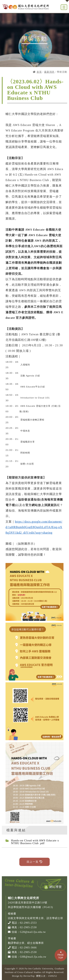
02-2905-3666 (28, 948)
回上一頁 (34, 862)
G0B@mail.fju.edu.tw (33, 957)
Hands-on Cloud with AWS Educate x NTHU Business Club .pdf (35, 842)
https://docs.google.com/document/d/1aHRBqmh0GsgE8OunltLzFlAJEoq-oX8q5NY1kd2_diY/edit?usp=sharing (34, 527)
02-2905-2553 (28, 923)
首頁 (39, 72)
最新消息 (49, 72)
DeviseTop (29, 976)
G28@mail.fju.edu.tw (33, 932)
